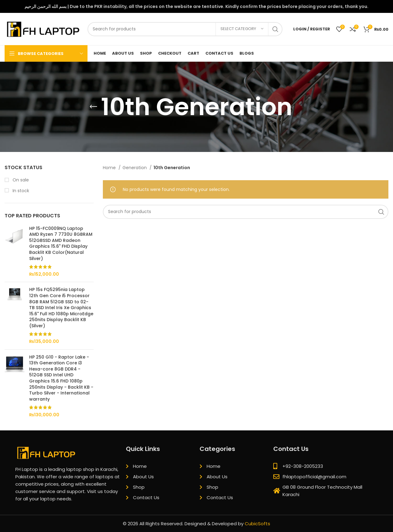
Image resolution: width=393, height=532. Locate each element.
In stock (20, 191)
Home (110, 168)
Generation (135, 168)
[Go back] (93, 107)
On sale (20, 180)
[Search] (185, 29)
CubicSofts (257, 524)
